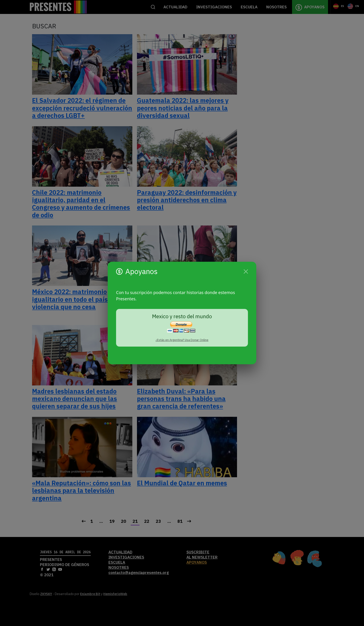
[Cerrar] (246, 272)
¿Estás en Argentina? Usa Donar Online (182, 340)
